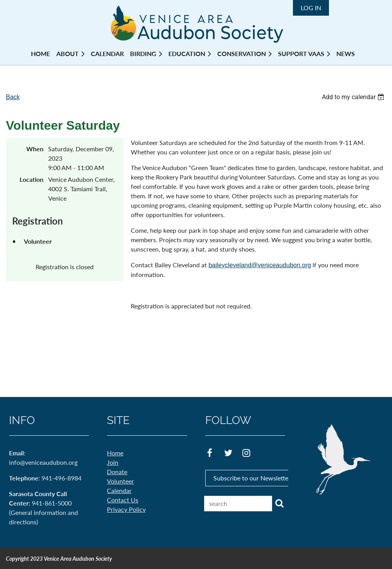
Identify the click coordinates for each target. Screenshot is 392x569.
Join (113, 462)
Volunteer (120, 481)
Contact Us (123, 500)
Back (13, 97)
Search (280, 503)
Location (32, 179)
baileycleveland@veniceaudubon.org (260, 265)
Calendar (119, 490)
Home (115, 453)
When (35, 149)
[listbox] (354, 97)
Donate (117, 472)
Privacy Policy (126, 509)
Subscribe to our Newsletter (252, 478)
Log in (311, 8)
